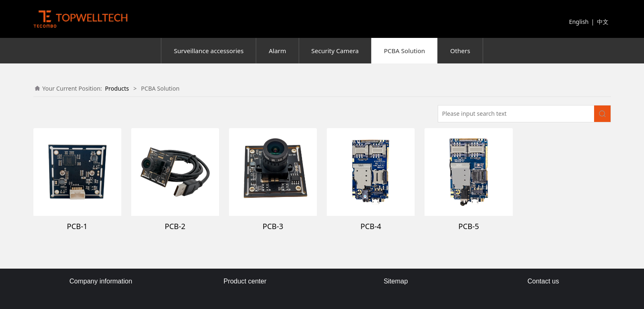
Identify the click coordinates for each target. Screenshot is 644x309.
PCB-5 (469, 226)
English (579, 22)
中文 (603, 22)
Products (117, 88)
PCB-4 (371, 226)
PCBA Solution (404, 51)
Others (460, 51)
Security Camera (335, 51)
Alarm (277, 51)
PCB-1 (77, 226)
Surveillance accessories (209, 51)
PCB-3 (273, 226)
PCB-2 (175, 226)
